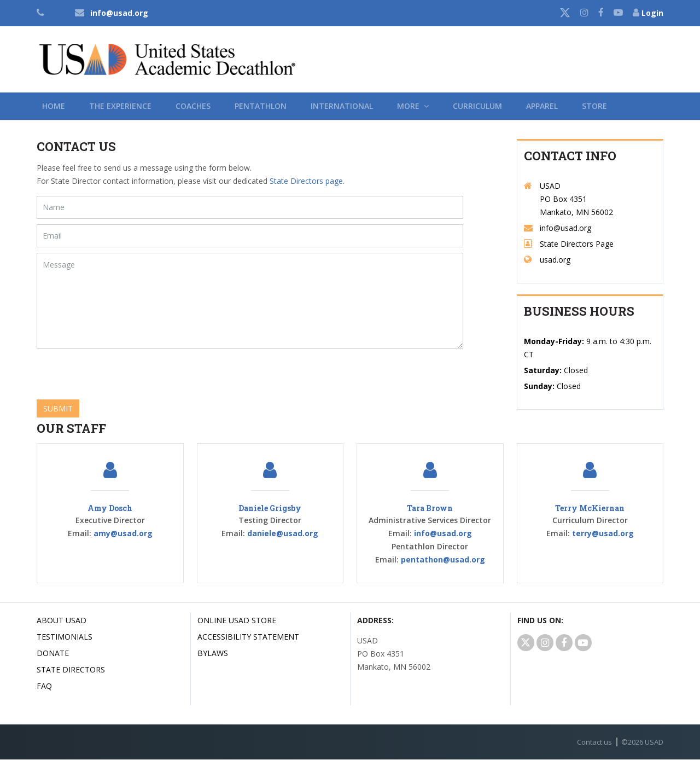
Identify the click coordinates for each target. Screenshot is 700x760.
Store (594, 106)
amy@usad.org (123, 534)
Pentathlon (261, 106)
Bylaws (213, 654)
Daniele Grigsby (270, 509)
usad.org (555, 260)
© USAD (642, 742)
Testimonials (65, 637)
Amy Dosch (110, 509)
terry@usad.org (603, 534)
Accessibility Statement (248, 637)
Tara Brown (430, 509)
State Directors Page (577, 244)
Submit (58, 408)
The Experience (120, 106)
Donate (53, 654)
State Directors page (306, 181)
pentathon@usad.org (443, 560)
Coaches (193, 106)
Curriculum (477, 106)
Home (54, 106)
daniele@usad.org (283, 534)
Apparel (542, 106)
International (342, 106)
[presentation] (120, 375)
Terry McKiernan (590, 509)
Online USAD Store (237, 621)
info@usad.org (119, 13)
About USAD (62, 621)
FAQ (44, 686)
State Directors (71, 670)
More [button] (413, 106)
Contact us (594, 742)
